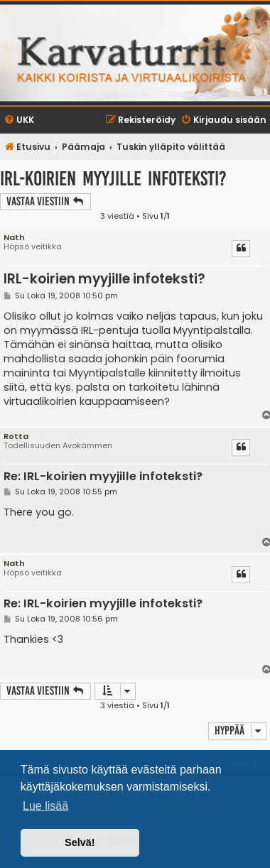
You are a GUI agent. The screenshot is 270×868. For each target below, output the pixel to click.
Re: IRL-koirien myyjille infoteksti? (103, 477)
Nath (14, 237)
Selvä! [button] (80, 842)
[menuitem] (19, 120)
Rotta (16, 436)
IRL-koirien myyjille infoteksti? (113, 179)
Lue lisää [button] (45, 806)
